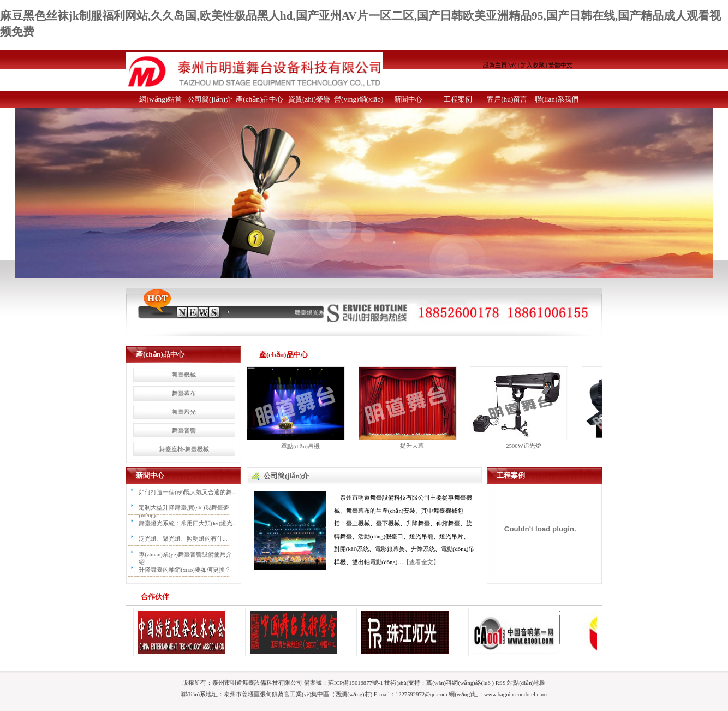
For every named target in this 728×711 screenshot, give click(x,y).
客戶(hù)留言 (507, 99)
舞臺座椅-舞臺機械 (184, 449)
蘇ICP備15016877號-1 (356, 683)
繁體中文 (560, 65)
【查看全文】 (421, 562)
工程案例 (458, 99)
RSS (501, 683)
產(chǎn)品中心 (259, 99)
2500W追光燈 (523, 446)
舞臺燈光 (184, 412)
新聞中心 (408, 99)
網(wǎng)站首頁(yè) (160, 101)
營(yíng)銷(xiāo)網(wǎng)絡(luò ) (359, 101)
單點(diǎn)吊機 (300, 446)
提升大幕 (412, 446)
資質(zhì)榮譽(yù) (309, 101)
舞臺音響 (184, 430)
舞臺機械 (184, 375)
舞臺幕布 (184, 393)
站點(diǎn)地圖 (526, 683)
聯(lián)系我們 (557, 99)
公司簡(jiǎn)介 (210, 99)
